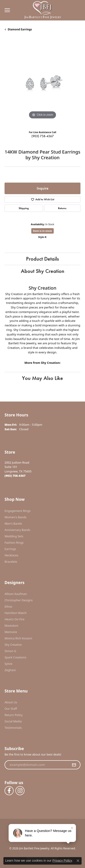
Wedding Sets (14, 536)
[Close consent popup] (78, 861)
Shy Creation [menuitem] (13, 645)
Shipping (24, 208)
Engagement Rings (18, 511)
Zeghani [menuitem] (10, 670)
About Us (11, 702)
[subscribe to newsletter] (74, 765)
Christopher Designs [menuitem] (19, 600)
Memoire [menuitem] (11, 632)
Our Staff (11, 709)
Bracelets (11, 562)
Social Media (13, 721)
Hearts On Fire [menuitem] (15, 619)
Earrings (10, 549)
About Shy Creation (43, 271)
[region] (42, 82)
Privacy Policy (62, 861)
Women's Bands (16, 517)
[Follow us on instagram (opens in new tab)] (20, 791)
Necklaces (11, 555)
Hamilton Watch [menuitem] (16, 613)
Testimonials (13, 728)
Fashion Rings (14, 543)
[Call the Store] (15, 476)
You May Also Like (42, 378)
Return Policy (14, 715)
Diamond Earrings (20, 29)
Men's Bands (13, 523)
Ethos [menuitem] (8, 606)
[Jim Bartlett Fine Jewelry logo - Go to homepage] (42, 10)
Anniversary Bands (17, 530)
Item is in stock (43, 231)
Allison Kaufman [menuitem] (16, 594)
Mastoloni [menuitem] (11, 626)
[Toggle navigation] (6, 10)
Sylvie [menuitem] (8, 664)
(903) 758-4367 (43, 136)
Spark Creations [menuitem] (15, 657)
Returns (62, 208)
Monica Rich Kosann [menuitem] (18, 638)
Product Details (42, 259)
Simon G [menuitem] (10, 651)
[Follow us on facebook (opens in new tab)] (9, 791)
